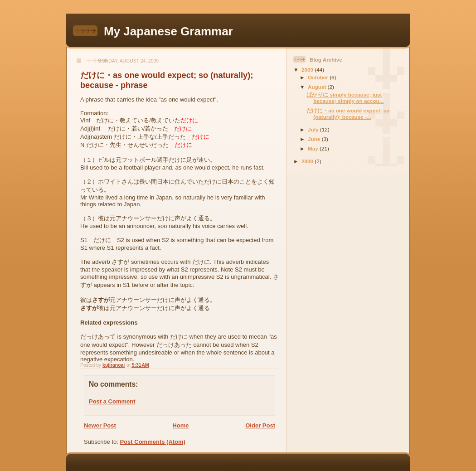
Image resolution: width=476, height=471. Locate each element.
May (314, 148)
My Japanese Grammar (168, 31)
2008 (308, 161)
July (314, 129)
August (318, 87)
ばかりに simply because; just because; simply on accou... (345, 98)
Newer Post (100, 425)
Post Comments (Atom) (153, 442)
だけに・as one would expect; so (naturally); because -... (348, 114)
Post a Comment (112, 401)
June (315, 139)
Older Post (260, 425)
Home (180, 425)
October (319, 77)
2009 (308, 70)
